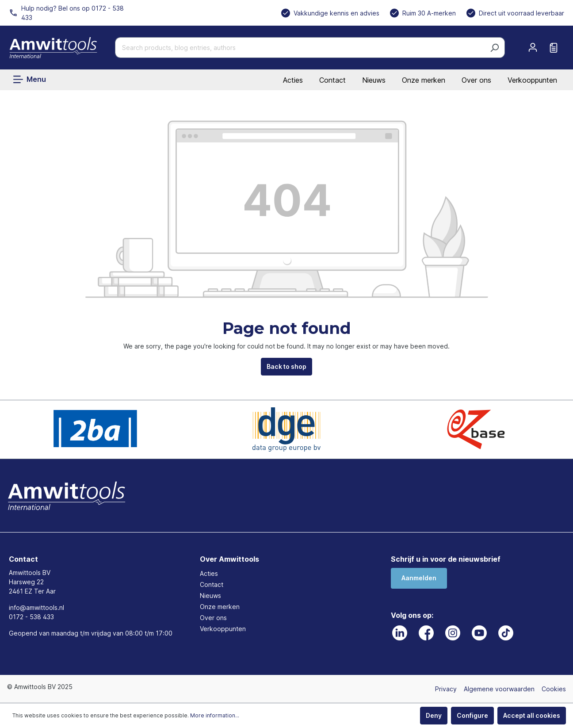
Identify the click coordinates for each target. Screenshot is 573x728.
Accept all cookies (532, 715)
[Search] (495, 48)
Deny (434, 715)
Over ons (476, 80)
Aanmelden (419, 578)
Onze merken (424, 80)
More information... (215, 715)
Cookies (554, 689)
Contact (332, 80)
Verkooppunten (532, 80)
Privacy (446, 689)
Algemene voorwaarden (499, 689)
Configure (472, 715)
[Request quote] (554, 48)
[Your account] (533, 47)
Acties (293, 80)
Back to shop (286, 366)
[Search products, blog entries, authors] (300, 48)
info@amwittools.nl (36, 607)
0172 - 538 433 (31, 617)
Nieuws (374, 80)
